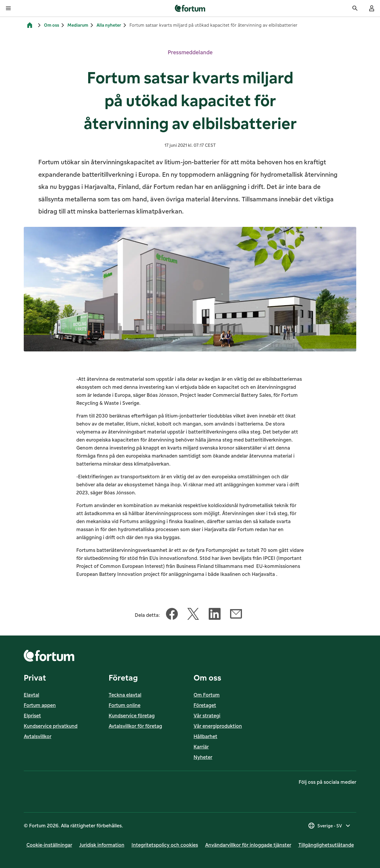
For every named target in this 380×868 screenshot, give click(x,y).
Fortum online (125, 705)
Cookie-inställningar (49, 845)
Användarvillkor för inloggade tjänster (248, 845)
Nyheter (203, 757)
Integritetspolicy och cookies (165, 845)
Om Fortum (207, 695)
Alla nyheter (109, 25)
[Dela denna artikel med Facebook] (172, 615)
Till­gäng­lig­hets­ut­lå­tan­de (326, 845)
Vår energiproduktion (218, 726)
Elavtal (31, 695)
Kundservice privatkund (51, 726)
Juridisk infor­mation (102, 845)
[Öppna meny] (8, 8)
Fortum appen (40, 705)
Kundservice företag (132, 716)
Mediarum (78, 25)
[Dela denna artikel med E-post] (236, 615)
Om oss (52, 25)
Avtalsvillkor (38, 736)
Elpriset (32, 716)
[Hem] (30, 25)
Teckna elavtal (125, 695)
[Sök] (355, 8)
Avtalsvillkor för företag (135, 726)
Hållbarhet (205, 736)
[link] (190, 8)
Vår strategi (207, 716)
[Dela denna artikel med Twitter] (193, 615)
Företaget (205, 705)
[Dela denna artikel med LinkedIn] (215, 615)
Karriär (201, 747)
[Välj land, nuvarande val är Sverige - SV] (330, 826)
